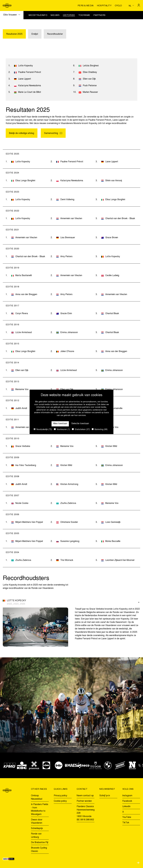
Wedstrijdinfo (38, 15)
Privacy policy (60, 796)
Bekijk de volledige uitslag (22, 133)
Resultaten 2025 (14, 34)
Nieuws (55, 15)
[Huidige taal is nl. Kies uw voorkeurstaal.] (131, 6)
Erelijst (35, 34)
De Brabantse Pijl (40, 843)
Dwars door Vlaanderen (37, 821)
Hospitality (104, 6)
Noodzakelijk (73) (43, 429)
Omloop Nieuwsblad (37, 798)
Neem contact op (85, 796)
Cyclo (118, 6)
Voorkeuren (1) (62, 429)
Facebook (127, 801)
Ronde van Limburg (36, 836)
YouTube (127, 817)
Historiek (69, 15)
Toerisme (84, 15)
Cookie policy (60, 801)
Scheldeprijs (37, 828)
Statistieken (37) (81, 429)
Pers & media (86, 6)
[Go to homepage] (7, 6)
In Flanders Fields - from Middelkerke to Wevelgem (40, 809)
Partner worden (84, 801)
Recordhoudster (55, 34)
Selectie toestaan (80, 424)
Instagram (127, 796)
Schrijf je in (105, 796)
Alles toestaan (60, 424)
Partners (99, 15)
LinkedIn (126, 807)
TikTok (126, 823)
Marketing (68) (100, 429)
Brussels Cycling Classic (39, 850)
